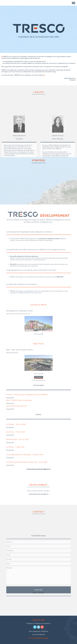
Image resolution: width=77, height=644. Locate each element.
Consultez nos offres (38, 499)
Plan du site (32, 638)
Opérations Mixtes (38, 327)
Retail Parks (38, 368)
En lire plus (38, 356)
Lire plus (10, 401)
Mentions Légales (43, 638)
